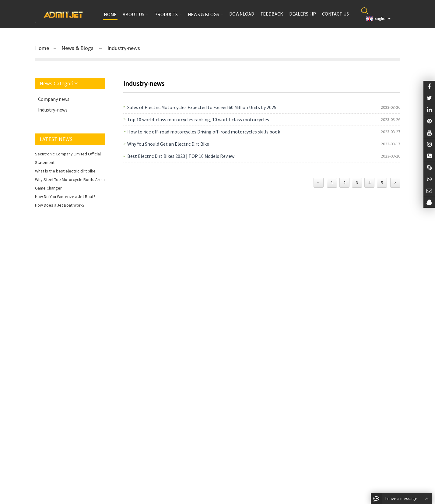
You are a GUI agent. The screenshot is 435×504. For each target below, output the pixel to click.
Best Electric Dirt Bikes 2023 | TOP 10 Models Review (181, 156)
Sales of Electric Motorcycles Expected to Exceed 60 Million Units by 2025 (202, 107)
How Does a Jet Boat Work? (60, 205)
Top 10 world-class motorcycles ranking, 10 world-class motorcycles (198, 119)
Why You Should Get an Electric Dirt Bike (168, 144)
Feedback (272, 14)
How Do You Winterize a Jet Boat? (65, 197)
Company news (54, 99)
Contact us (335, 14)
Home (42, 48)
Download (242, 14)
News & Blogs (78, 48)
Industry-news (123, 48)
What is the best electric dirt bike (65, 171)
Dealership (303, 14)
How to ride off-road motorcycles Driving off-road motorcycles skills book (204, 132)
